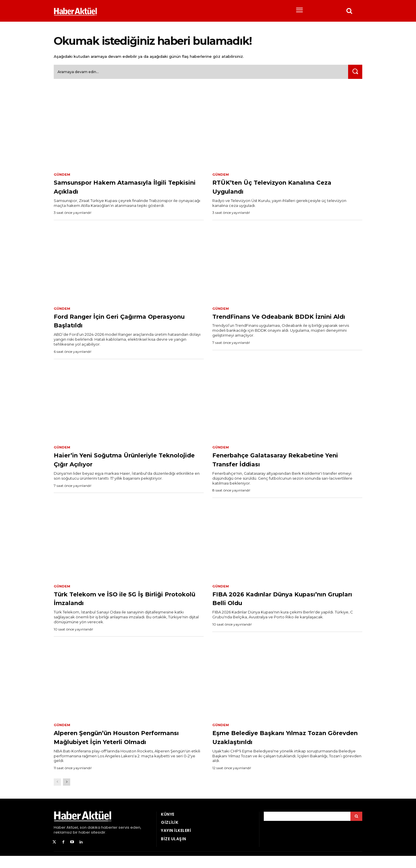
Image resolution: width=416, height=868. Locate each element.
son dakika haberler (99, 840)
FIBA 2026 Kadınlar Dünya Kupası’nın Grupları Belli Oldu (274, 601)
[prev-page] (57, 794)
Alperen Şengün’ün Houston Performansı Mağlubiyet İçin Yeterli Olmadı (128, 745)
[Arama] (356, 829)
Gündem (62, 176)
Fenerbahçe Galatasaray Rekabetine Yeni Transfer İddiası (281, 462)
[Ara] (354, 74)
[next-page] (67, 794)
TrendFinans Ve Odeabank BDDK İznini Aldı (282, 323)
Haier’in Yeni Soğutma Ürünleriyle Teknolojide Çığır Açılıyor (125, 462)
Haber (60, 840)
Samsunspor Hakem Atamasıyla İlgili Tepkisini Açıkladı (120, 188)
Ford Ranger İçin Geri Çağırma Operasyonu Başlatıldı (117, 323)
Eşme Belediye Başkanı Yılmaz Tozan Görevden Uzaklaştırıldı (276, 740)
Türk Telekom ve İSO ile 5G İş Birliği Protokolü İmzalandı (128, 601)
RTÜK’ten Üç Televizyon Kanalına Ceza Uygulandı (282, 188)
